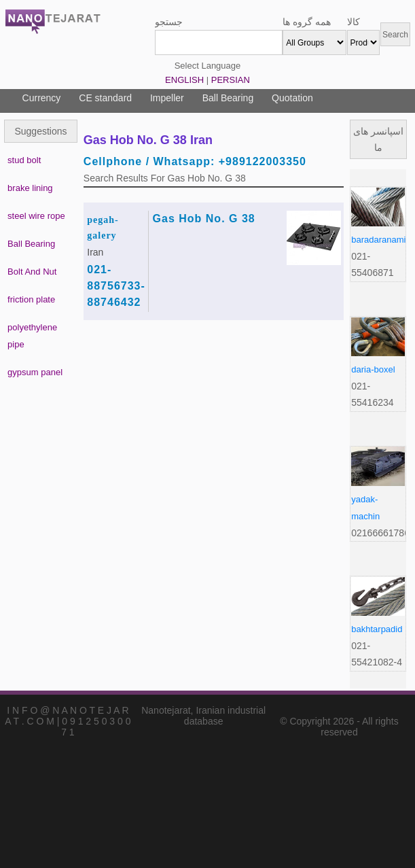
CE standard (105, 98)
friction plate (31, 299)
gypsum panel (35, 372)
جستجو (169, 22)
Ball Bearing (228, 98)
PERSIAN (231, 80)
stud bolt (24, 160)
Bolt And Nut (32, 272)
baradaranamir (380, 240)
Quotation (292, 98)
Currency (42, 98)
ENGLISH (184, 80)
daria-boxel (373, 369)
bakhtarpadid (377, 629)
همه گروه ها (307, 22)
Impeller (167, 98)
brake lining (30, 188)
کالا (354, 22)
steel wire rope (36, 216)
